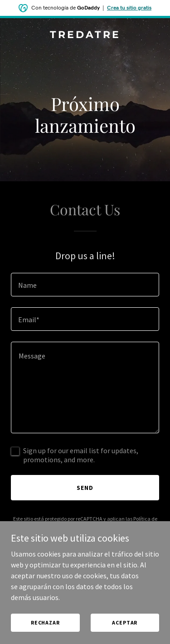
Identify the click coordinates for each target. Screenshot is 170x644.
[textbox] (85, 285)
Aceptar (125, 622)
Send (85, 488)
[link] (85, 35)
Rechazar (45, 622)
